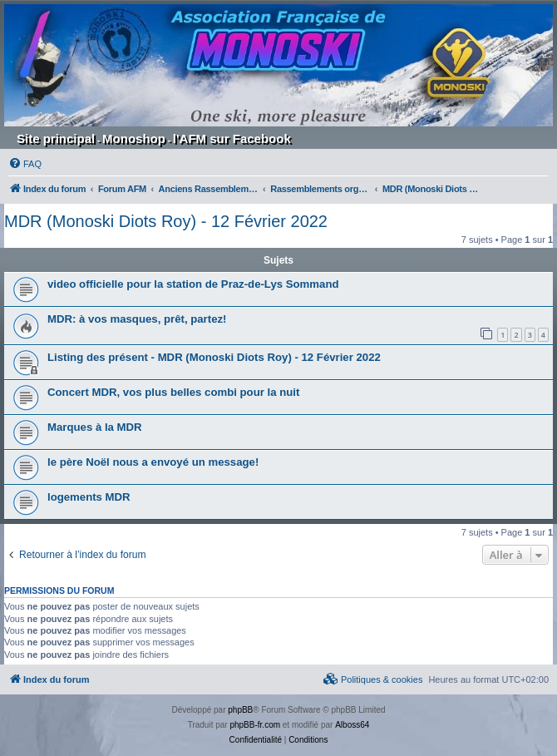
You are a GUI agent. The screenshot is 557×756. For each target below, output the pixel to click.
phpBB (240, 710)
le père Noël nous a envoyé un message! (153, 462)
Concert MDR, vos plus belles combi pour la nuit (173, 392)
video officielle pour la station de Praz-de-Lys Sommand (193, 284)
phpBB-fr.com (255, 725)
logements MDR (89, 497)
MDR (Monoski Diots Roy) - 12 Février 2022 (166, 221)
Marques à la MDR (95, 427)
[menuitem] (25, 164)
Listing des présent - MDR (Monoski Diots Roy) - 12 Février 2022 (214, 357)
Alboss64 (352, 725)
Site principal (56, 138)
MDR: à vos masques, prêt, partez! (137, 319)
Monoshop (134, 138)
